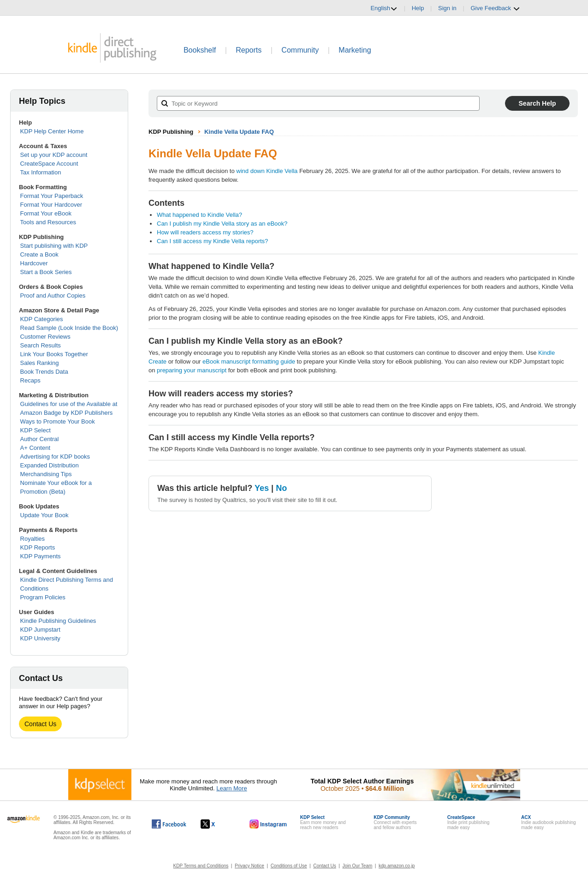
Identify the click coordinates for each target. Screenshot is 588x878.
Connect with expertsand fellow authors (395, 822)
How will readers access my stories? (205, 232)
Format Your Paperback (52, 196)
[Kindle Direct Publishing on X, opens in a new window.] (217, 824)
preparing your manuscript (192, 370)
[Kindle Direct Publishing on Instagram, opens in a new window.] (268, 824)
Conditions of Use (289, 866)
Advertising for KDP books (55, 457)
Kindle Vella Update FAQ (239, 132)
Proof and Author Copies (53, 296)
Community (300, 50)
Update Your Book (45, 515)
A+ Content (35, 448)
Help (418, 8)
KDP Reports (38, 547)
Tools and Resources (48, 222)
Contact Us (40, 724)
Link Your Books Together (54, 354)
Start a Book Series (46, 272)
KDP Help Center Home (52, 131)
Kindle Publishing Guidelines (58, 621)
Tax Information (41, 172)
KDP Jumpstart (40, 630)
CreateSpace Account (49, 164)
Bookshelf (200, 50)
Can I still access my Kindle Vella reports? (212, 241)
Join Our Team (357, 866)
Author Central (40, 439)
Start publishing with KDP (54, 246)
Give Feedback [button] (495, 8)
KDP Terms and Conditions (201, 866)
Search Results (41, 345)
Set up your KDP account (54, 155)
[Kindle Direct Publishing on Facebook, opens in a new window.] (169, 824)
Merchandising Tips (46, 474)
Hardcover (34, 263)
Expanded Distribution (50, 465)
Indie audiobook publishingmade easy (548, 822)
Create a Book (39, 254)
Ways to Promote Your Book (58, 421)
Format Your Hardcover (51, 205)
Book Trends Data (44, 372)
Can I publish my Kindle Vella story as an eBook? (222, 224)
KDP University (40, 638)
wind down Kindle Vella (267, 171)
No (281, 488)
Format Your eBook (46, 213)
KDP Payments (41, 556)
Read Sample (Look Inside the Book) (69, 328)
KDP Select (36, 430)
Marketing (355, 50)
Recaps (30, 380)
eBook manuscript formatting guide (249, 361)
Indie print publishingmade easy (469, 822)
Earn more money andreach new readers (323, 822)
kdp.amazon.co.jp (397, 866)
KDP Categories (42, 319)
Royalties (33, 539)
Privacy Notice (249, 866)
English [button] (384, 8)
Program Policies (43, 597)
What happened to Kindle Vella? (199, 215)
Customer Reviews (45, 337)
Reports (249, 50)
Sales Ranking (40, 363)
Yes (262, 488)
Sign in (447, 8)
